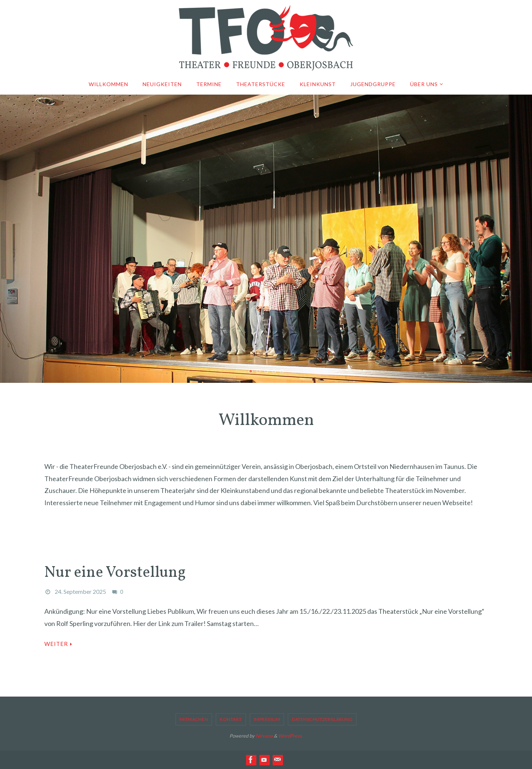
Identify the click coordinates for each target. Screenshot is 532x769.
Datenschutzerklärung (322, 719)
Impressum (267, 719)
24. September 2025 (80, 591)
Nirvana (264, 736)
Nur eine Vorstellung (115, 573)
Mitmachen (194, 719)
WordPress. (291, 736)
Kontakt (231, 719)
